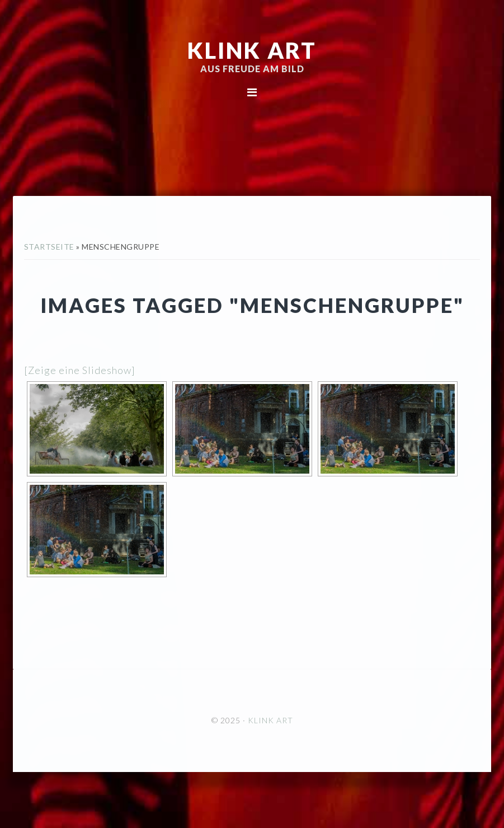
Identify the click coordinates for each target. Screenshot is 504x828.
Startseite (49, 247)
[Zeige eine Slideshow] (80, 370)
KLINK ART (252, 50)
